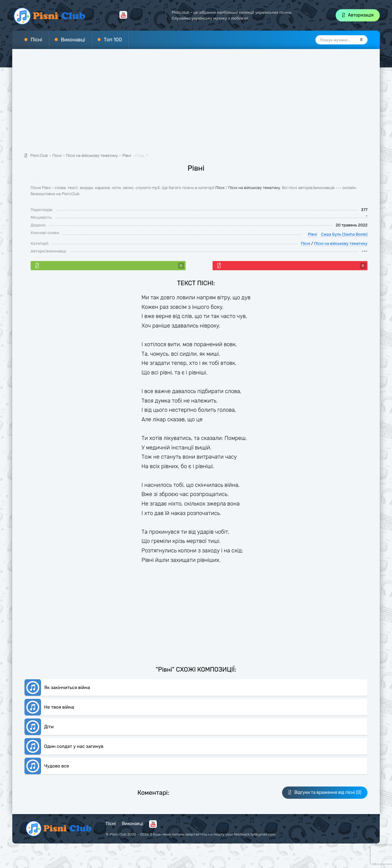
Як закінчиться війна (67, 688)
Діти (49, 727)
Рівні (127, 155)
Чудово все (57, 766)
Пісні (36, 40)
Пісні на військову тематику (254, 188)
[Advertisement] (196, 104)
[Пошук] (361, 40)
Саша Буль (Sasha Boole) (344, 234)
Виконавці (73, 40)
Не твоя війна (59, 707)
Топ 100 (113, 40)
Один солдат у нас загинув (74, 746)
